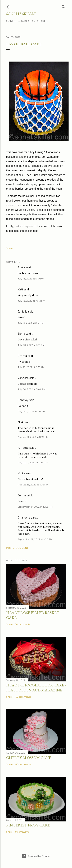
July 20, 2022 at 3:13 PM (31, 345)
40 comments (23, 764)
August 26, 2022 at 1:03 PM (33, 485)
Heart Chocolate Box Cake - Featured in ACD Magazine (36, 688)
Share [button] (9, 248)
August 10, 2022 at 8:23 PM (33, 437)
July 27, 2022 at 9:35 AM (31, 367)
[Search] (64, 6)
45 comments (23, 697)
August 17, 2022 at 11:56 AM (33, 462)
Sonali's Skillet (21, 14)
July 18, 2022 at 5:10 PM (31, 279)
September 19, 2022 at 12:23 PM (35, 507)
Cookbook (26, 21)
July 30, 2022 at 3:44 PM (32, 389)
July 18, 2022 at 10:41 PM (31, 301)
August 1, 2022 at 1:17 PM (31, 411)
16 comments (23, 624)
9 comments (22, 832)
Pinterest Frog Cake (28, 825)
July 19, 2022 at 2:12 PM (31, 323)
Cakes (11, 21)
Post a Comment (17, 548)
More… (42, 21)
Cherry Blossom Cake (29, 758)
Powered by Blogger (36, 856)
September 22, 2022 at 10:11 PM (35, 539)
